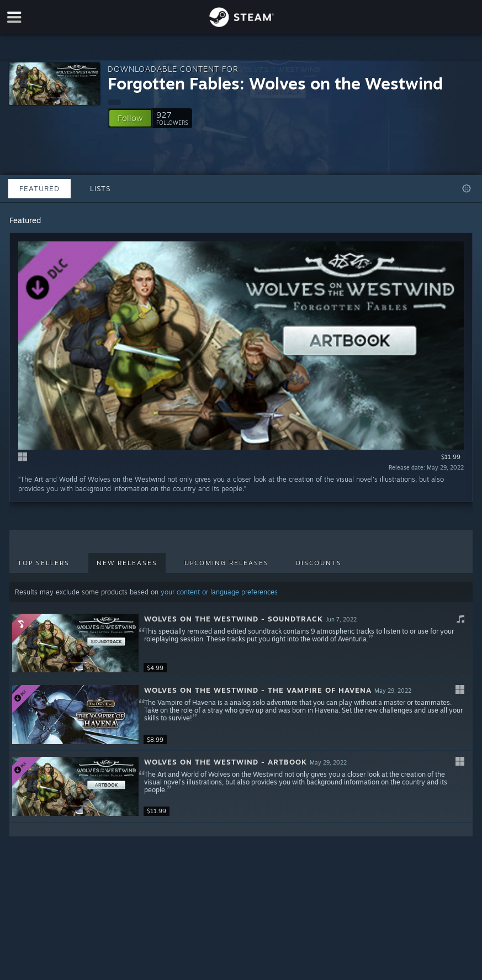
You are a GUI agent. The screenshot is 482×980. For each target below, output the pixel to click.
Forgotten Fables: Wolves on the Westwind (275, 83)
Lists (100, 188)
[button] (130, 118)
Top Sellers (44, 563)
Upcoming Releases (227, 563)
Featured (39, 188)
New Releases (127, 563)
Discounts (319, 563)
